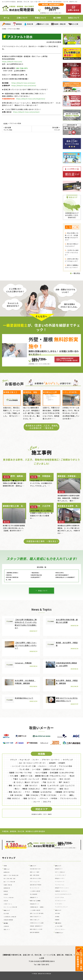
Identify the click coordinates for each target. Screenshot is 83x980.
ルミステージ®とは (59, 897)
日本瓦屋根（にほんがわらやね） (62, 773)
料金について (41, 18)
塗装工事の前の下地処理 (36, 885)
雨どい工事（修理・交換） (10, 879)
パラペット (44, 798)
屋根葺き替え (7, 872)
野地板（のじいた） (49, 779)
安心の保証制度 (34, 894)
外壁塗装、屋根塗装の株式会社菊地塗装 (42, 974)
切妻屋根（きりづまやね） (65, 792)
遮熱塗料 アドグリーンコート (62, 888)
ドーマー (63, 795)
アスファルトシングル (68, 798)
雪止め (72, 776)
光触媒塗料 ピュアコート (61, 891)
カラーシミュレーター (35, 882)
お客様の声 (6, 926)
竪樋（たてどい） (30, 798)
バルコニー (42, 766)
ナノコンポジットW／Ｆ (61, 875)
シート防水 (36, 769)
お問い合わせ (58, 923)
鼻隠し (72, 795)
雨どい (17, 789)
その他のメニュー (59, 933)
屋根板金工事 (7, 888)
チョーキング (25, 760)
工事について (22, 18)
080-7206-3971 (52, 9)
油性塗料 (52, 763)
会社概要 (57, 917)
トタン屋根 (14, 776)
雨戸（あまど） (65, 782)
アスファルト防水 (65, 766)
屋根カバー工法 (43, 24)
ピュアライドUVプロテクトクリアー (63, 894)
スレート (37, 802)
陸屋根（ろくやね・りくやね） (21, 773)
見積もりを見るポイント (36, 917)
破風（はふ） (65, 789)
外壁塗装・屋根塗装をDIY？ (36, 926)
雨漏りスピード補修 (35, 872)
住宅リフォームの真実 (35, 901)
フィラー (36, 760)
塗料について (58, 866)
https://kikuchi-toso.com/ (12, 61)
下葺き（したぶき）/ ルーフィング (26, 779)
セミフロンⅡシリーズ (60, 901)
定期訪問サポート (34, 897)
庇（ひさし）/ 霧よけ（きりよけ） (27, 782)
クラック (14, 760)
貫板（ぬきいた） (15, 792)
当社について (74, 18)
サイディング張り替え (9, 898)
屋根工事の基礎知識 (35, 932)
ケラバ (27, 792)
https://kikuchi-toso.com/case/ (23, 83)
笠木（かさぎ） (65, 779)
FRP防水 (54, 798)
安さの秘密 (6, 914)
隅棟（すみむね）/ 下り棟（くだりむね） (42, 795)
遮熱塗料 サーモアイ (60, 878)
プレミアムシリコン (60, 885)
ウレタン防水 (24, 769)
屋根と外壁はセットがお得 (36, 929)
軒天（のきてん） (50, 789)
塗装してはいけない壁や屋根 (37, 913)
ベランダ (53, 766)
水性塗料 (62, 763)
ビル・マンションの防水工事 (10, 907)
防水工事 (30, 24)
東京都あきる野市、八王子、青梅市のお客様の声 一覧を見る (41, 427)
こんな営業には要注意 (35, 910)
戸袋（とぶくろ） (49, 782)
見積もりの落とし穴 (35, 920)
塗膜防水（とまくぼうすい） (54, 769)
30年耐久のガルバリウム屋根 (37, 923)
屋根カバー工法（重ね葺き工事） (11, 875)
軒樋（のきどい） (14, 798)
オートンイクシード (35, 888)
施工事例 (57, 18)
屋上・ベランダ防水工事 (9, 882)
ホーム (6, 18)
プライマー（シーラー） (51, 760)
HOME (5, 866)
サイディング (68, 760)
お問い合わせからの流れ (36, 878)
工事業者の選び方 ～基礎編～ (37, 907)
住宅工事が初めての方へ (36, 869)
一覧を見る (75, 273)
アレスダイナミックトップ (61, 907)
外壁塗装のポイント (35, 904)
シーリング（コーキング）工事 (24, 766)
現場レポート (7, 930)
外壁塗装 (8, 24)
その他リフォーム (8, 904)
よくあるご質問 (59, 926)
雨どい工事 (75, 24)
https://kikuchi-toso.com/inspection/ (31, 99)
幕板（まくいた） (15, 785)
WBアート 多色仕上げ (60, 872)
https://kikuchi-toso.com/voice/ (24, 85)
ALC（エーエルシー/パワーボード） (33, 763)
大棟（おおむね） (17, 795)
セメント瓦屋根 (41, 773)
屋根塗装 (19, 24)
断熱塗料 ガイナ (59, 869)
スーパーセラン (59, 904)
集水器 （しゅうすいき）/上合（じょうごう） (58, 785)
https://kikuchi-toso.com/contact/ (26, 112)
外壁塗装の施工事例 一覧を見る (41, 541)
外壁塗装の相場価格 (8, 920)
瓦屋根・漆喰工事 (60, 24)
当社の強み (58, 913)
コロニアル (47, 802)
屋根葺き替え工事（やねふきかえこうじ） (51, 776)
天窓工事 (6, 901)
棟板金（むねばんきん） (32, 789)
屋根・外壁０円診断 (35, 875)
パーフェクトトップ (60, 882)
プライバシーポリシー (60, 929)
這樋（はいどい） (32, 785)
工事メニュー (7, 869)
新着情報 (57, 920)
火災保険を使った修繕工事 (10, 917)
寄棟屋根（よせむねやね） (43, 792)
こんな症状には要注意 (35, 891)
